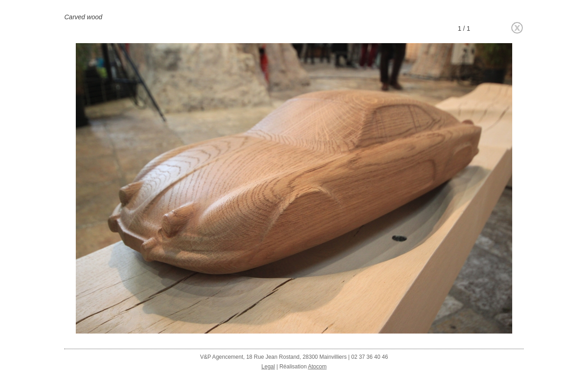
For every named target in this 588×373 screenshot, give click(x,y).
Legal (268, 367)
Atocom (317, 367)
